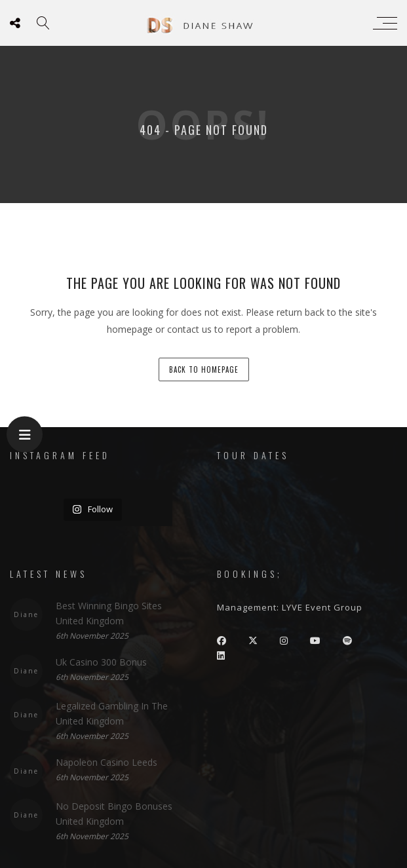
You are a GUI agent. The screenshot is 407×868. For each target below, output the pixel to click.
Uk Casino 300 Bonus (101, 662)
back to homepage (204, 369)
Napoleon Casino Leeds (107, 762)
